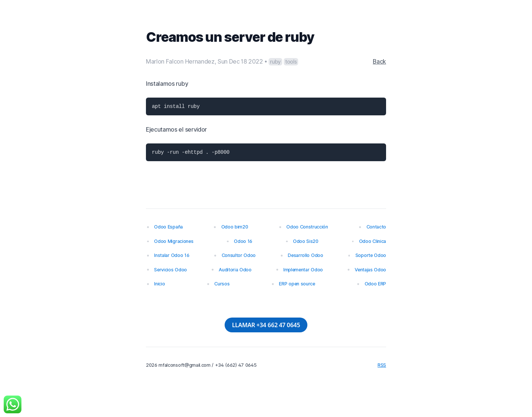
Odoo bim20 (235, 227)
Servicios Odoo (170, 270)
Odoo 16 (243, 241)
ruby (275, 62)
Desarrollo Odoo (305, 255)
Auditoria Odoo (235, 270)
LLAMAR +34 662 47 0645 (266, 325)
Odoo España (168, 227)
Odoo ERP (375, 284)
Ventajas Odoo (370, 270)
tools (291, 62)
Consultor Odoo (239, 255)
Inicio (159, 284)
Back (379, 61)
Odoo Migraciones (174, 241)
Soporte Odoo (371, 255)
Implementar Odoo (303, 270)
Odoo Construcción (307, 227)
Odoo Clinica (373, 241)
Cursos (222, 284)
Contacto (376, 227)
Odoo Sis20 (306, 241)
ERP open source (297, 284)
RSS (382, 365)
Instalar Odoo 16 (172, 255)
